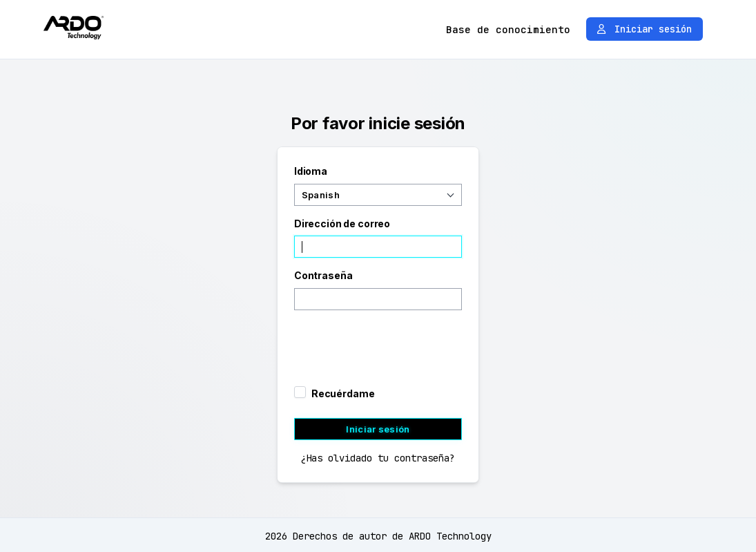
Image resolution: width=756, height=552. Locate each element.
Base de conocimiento (508, 29)
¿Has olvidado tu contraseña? (378, 458)
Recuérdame (343, 393)
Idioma (311, 171)
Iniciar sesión (644, 29)
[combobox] (378, 195)
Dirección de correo (342, 223)
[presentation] (381, 343)
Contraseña (323, 275)
